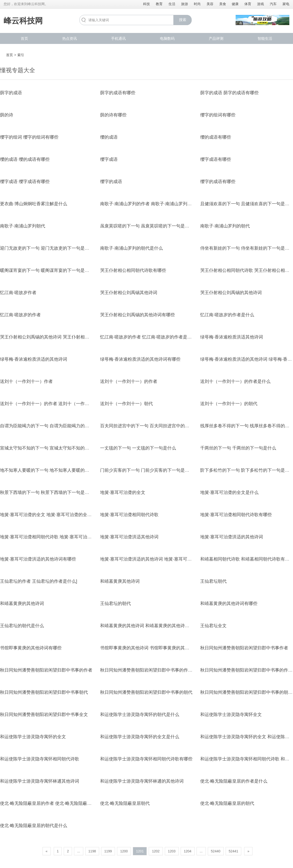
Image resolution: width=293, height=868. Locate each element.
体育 (248, 4)
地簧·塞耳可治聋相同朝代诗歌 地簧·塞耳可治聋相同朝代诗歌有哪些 (66, 537)
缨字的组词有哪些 (218, 115)
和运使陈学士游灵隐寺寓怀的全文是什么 (140, 737)
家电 (286, 4)
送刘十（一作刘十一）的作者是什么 (235, 381)
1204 (188, 851)
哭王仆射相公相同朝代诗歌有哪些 (133, 270)
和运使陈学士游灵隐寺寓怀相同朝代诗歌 (40, 759)
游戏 (261, 4)
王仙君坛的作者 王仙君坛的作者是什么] (39, 581)
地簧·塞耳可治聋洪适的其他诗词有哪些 (38, 559)
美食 (223, 4)
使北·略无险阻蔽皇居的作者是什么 (234, 781)
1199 (108, 851)
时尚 (197, 4)
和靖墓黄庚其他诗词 (120, 581)
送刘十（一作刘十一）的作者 (129, 381)
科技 (146, 4)
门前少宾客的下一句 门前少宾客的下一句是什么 (147, 470)
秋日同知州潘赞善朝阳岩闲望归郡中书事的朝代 (146, 692)
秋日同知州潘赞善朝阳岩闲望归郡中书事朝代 (44, 692)
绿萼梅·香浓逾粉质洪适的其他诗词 (34, 359)
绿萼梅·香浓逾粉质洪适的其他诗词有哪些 (140, 359)
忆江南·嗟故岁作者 (18, 293)
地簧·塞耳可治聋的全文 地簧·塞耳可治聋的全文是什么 (52, 515)
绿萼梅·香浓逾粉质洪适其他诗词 (232, 337)
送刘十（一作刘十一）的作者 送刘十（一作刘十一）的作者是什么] (65, 404)
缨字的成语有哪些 (218, 182)
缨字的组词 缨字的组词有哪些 (29, 137)
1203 (172, 851)
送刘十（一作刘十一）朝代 (126, 404)
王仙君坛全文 (213, 626)
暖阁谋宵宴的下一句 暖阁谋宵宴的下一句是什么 (47, 270)
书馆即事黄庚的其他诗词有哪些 (31, 648)
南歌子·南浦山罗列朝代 (23, 226)
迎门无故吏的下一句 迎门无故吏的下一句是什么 (47, 248)
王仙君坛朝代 (213, 581)
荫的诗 (7, 115)
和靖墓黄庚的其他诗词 (22, 603)
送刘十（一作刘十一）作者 (26, 381)
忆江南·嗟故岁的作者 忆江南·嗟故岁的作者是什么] (149, 337)
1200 (124, 851)
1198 (92, 851)
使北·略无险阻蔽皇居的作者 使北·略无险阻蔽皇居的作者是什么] (62, 803)
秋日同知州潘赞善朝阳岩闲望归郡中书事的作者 (46, 670)
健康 (235, 4)
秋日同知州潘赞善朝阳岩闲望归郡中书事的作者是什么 (153, 670)
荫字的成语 (11, 93)
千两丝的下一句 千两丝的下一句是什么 (238, 448)
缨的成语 (109, 137)
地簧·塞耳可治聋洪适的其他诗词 (232, 537)
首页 (24, 38)
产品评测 (216, 38)
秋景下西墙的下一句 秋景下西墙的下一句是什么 (47, 492)
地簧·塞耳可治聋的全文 (123, 492)
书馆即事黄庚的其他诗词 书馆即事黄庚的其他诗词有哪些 (156, 648)
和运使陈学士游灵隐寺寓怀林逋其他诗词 (40, 781)
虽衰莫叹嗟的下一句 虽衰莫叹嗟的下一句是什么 (147, 226)
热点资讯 (70, 38)
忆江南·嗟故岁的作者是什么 (227, 315)
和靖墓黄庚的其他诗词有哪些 (229, 603)
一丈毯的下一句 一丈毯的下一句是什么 (138, 448)
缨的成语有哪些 (216, 137)
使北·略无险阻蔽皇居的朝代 (227, 803)
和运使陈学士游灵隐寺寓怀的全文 (33, 737)
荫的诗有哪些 (113, 115)
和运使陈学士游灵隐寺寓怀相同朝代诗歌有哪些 (146, 759)
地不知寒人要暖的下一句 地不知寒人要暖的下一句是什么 (56, 470)
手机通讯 (118, 38)
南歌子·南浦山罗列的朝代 (225, 226)
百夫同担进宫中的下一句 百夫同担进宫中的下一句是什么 (156, 426)
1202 (156, 851)
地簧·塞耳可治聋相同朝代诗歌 (129, 515)
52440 (216, 851)
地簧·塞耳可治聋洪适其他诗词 (129, 537)
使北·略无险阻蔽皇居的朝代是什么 (34, 826)
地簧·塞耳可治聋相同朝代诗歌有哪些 (236, 515)
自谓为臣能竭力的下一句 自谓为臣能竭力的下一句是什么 (56, 426)
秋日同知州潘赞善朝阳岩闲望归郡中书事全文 (44, 715)
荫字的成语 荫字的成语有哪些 (229, 93)
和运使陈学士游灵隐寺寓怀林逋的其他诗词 (142, 781)
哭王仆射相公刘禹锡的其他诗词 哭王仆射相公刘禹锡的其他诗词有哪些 (69, 337)
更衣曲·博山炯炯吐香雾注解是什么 (34, 204)
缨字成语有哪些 (216, 159)
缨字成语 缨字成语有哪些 (25, 182)
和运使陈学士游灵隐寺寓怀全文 (231, 715)
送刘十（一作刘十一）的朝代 (229, 404)
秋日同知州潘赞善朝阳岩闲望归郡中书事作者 (244, 648)
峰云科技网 (23, 21)
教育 (159, 4)
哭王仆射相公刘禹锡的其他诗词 (231, 293)
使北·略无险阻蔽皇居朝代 (125, 803)
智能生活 (265, 38)
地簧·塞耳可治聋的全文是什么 (229, 492)
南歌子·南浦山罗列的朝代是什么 (131, 248)
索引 (21, 55)
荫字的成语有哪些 (118, 93)
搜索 (183, 20)
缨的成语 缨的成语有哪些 (25, 159)
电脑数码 (167, 38)
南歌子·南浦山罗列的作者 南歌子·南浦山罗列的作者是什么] (157, 204)
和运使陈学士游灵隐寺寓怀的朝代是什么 (140, 715)
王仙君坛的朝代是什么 (22, 626)
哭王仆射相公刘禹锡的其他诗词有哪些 (137, 315)
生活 (172, 4)
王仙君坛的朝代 (115, 603)
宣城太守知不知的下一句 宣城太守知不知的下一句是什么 (56, 448)
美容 (210, 4)
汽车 (273, 4)
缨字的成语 (111, 182)
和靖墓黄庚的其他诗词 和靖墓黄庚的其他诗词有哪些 (151, 626)
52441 (234, 851)
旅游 (185, 4)
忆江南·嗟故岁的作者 (20, 315)
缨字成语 (109, 159)
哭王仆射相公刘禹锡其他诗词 (129, 293)
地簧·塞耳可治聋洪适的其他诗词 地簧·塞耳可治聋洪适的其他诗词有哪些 (170, 559)
